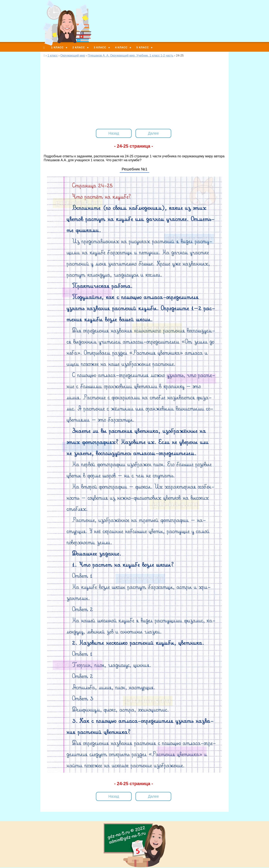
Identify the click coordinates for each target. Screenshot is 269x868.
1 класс (57, 47)
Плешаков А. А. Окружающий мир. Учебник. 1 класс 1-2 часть (131, 56)
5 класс (143, 47)
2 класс (79, 47)
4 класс (121, 47)
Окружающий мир (73, 56)
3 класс (100, 47)
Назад (114, 133)
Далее (153, 133)
